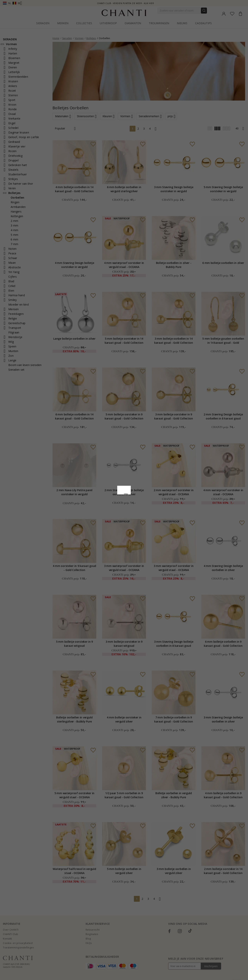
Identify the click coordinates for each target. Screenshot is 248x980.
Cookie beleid (133, 494)
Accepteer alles (124, 513)
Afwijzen (107, 522)
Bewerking (141, 522)
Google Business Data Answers (124, 504)
